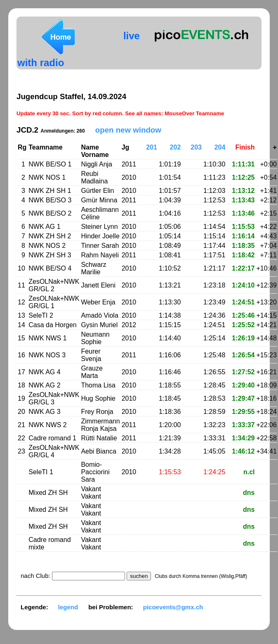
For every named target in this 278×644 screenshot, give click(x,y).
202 (176, 147)
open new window (128, 130)
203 (196, 147)
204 (220, 147)
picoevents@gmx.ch (173, 607)
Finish (245, 147)
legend (68, 607)
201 (152, 147)
